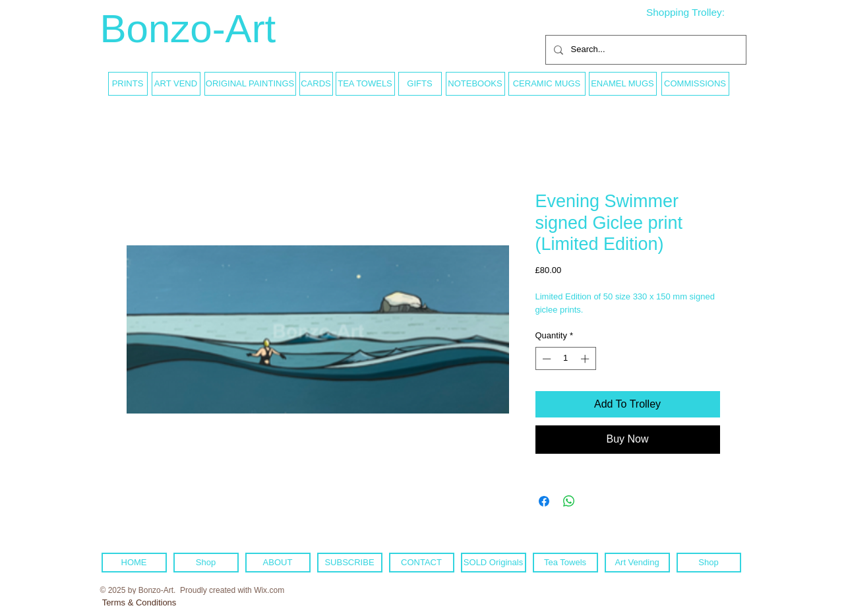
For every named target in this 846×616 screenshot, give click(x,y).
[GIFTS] (420, 84)
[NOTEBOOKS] (475, 84)
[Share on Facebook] (544, 501)
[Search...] (645, 50)
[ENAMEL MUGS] (623, 84)
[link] (696, 13)
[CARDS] (316, 84)
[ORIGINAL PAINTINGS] (250, 84)
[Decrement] (545, 359)
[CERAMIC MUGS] (547, 84)
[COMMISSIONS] (695, 84)
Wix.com (269, 590)
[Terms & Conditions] (139, 603)
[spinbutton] (565, 359)
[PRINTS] (128, 84)
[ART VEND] (176, 84)
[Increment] (586, 359)
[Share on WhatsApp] (569, 501)
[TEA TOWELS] (365, 84)
